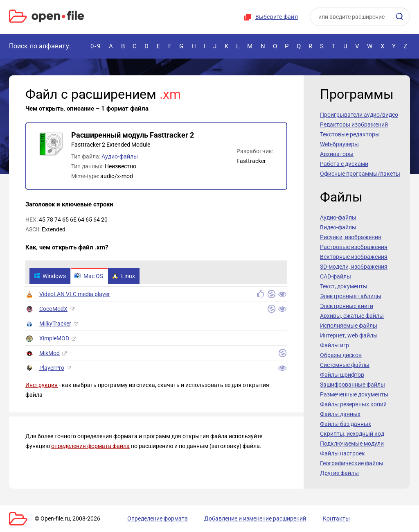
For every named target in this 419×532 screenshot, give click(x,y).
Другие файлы (339, 473)
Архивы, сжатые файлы (352, 316)
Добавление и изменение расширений (233, 518)
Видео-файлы (338, 227)
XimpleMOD (54, 340)
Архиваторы (337, 154)
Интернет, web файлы (349, 335)
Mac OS (93, 277)
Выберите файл (277, 17)
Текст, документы (344, 286)
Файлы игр (335, 345)
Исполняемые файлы (349, 326)
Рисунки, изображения (351, 237)
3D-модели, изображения (354, 267)
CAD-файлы (336, 276)
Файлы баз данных (346, 424)
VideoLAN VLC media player (75, 295)
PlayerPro (52, 369)
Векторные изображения (354, 257)
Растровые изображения (354, 247)
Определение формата (145, 518)
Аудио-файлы (120, 156)
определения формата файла (90, 447)
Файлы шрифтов (342, 375)
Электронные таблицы (351, 296)
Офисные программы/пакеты (360, 174)
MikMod (50, 354)
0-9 (96, 46)
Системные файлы (345, 365)
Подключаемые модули (352, 444)
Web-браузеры (339, 144)
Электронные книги (347, 306)
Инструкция (42, 386)
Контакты (305, 518)
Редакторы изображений (354, 125)
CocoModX (53, 310)
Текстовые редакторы (350, 134)
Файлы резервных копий (353, 404)
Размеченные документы (354, 394)
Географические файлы (352, 463)
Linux (131, 277)
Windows (51, 277)
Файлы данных (340, 414)
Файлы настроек (342, 453)
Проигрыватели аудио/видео (359, 115)
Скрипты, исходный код (352, 434)
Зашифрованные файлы (353, 385)
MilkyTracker (55, 325)
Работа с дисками (344, 164)
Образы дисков (341, 355)
